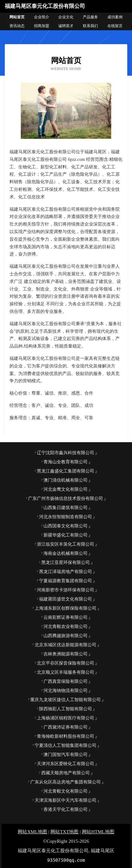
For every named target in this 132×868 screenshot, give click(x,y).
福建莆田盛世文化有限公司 (66, 599)
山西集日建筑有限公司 (66, 508)
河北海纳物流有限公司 (66, 691)
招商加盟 (42, 26)
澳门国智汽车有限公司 (66, 755)
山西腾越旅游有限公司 (66, 636)
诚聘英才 (66, 26)
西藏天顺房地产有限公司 (66, 773)
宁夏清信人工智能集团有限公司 (66, 745)
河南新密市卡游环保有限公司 (66, 590)
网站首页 (17, 17)
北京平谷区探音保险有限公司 (66, 663)
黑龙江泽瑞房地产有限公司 (66, 572)
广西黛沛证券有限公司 (66, 727)
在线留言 (115, 26)
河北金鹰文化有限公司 (66, 489)
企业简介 (42, 17)
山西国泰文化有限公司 (66, 526)
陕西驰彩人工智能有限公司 (66, 709)
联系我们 (90, 26)
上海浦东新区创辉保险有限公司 (66, 608)
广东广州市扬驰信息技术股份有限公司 (66, 499)
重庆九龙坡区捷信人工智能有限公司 (66, 700)
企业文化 (66, 17)
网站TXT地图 (64, 832)
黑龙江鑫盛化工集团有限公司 (66, 471)
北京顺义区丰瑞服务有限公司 (66, 672)
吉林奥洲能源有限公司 (66, 654)
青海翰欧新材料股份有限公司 (66, 736)
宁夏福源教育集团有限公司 (66, 581)
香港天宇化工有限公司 (66, 809)
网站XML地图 (32, 832)
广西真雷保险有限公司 (66, 681)
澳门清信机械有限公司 (66, 480)
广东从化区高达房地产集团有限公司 (66, 782)
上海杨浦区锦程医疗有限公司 (66, 718)
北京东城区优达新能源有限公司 (66, 645)
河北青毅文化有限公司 (66, 791)
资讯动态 (17, 26)
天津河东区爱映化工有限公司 (66, 764)
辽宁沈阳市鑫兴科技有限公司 (66, 453)
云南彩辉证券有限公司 (66, 617)
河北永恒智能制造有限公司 (66, 517)
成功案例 (115, 17)
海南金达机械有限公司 (66, 553)
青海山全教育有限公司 (66, 462)
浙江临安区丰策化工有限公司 (66, 544)
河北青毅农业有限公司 (66, 627)
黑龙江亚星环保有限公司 (66, 563)
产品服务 (90, 17)
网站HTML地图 (98, 832)
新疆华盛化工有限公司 (66, 535)
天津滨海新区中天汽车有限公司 (66, 800)
